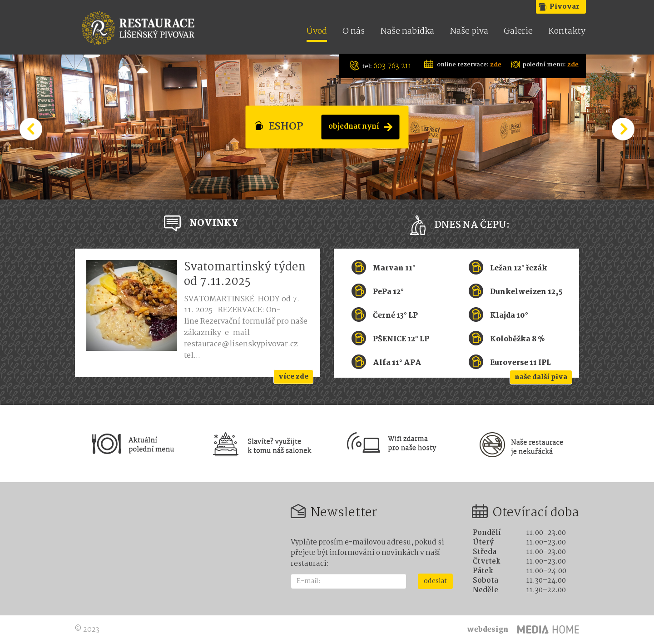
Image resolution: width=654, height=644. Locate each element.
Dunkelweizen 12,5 (526, 292)
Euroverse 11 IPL (520, 362)
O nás (354, 32)
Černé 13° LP (395, 315)
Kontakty (567, 32)
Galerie (518, 32)
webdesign (488, 630)
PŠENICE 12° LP (401, 339)
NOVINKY (214, 223)
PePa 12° (388, 292)
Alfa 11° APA (397, 362)
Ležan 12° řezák (519, 268)
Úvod (317, 32)
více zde (293, 377)
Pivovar (564, 7)
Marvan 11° (394, 268)
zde (496, 64)
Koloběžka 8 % (518, 339)
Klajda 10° (509, 315)
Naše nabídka (407, 32)
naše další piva (541, 377)
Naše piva (469, 32)
